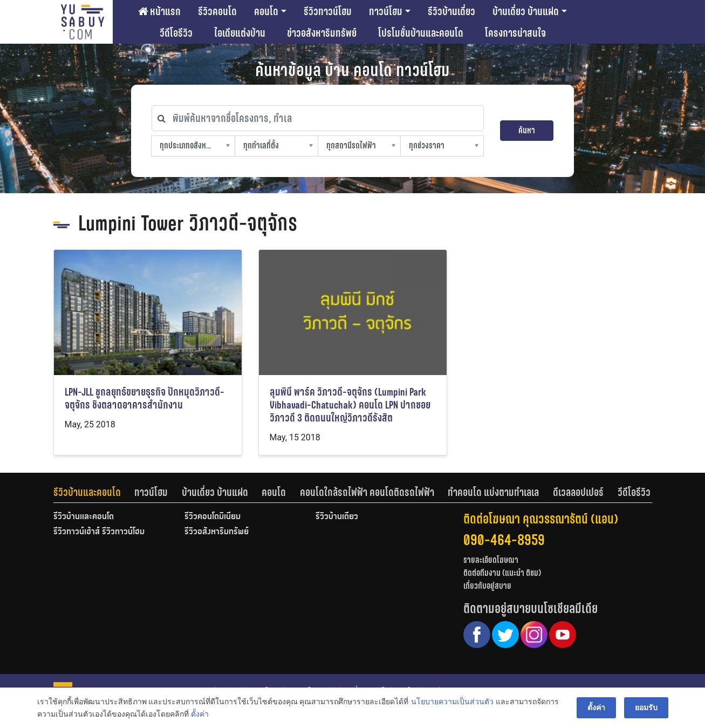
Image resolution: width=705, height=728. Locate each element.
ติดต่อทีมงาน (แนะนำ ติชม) (502, 573)
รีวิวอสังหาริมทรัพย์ (217, 532)
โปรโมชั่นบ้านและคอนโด (421, 33)
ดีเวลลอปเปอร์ (578, 492)
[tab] (94, 492)
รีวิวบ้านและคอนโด (87, 492)
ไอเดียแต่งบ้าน (240, 33)
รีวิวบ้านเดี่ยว (451, 11)
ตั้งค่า (200, 714)
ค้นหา (527, 130)
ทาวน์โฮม (386, 11)
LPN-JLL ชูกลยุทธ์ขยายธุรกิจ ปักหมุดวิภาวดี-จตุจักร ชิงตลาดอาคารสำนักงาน (145, 399)
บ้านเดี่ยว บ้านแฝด (526, 11)
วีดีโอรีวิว (176, 33)
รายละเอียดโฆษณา (491, 560)
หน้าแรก (159, 11)
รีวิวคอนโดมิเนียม (213, 517)
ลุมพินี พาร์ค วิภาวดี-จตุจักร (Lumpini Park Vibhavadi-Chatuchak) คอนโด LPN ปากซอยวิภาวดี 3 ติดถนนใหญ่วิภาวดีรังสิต (350, 405)
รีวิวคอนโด (217, 11)
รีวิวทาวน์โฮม (328, 11)
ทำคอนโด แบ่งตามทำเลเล (493, 492)
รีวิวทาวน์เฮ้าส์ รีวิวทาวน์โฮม (99, 532)
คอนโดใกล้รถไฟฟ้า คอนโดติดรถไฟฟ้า (367, 492)
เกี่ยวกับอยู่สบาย (487, 586)
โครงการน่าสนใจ (515, 33)
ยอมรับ (646, 707)
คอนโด (266, 11)
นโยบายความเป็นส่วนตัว (452, 702)
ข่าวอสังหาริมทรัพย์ (322, 33)
